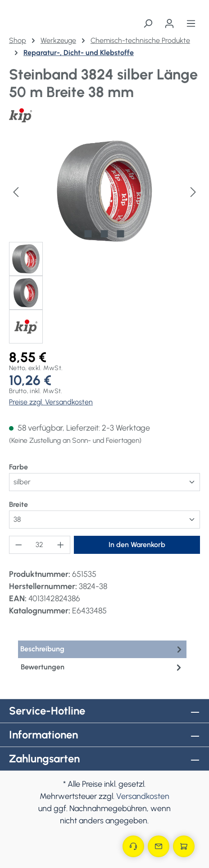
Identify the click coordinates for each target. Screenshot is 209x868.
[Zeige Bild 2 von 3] (104, 234)
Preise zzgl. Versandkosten (51, 402)
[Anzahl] (40, 545)
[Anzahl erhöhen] (61, 545)
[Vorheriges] (16, 191)
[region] (104, 242)
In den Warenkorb (137, 545)
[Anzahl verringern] (18, 545)
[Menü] (191, 23)
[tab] (102, 649)
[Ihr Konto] (169, 23)
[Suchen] (148, 23)
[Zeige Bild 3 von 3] (121, 234)
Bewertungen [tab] (102, 667)
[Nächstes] (193, 191)
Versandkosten (143, 796)
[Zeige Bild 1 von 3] (88, 234)
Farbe (18, 466)
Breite (18, 504)
